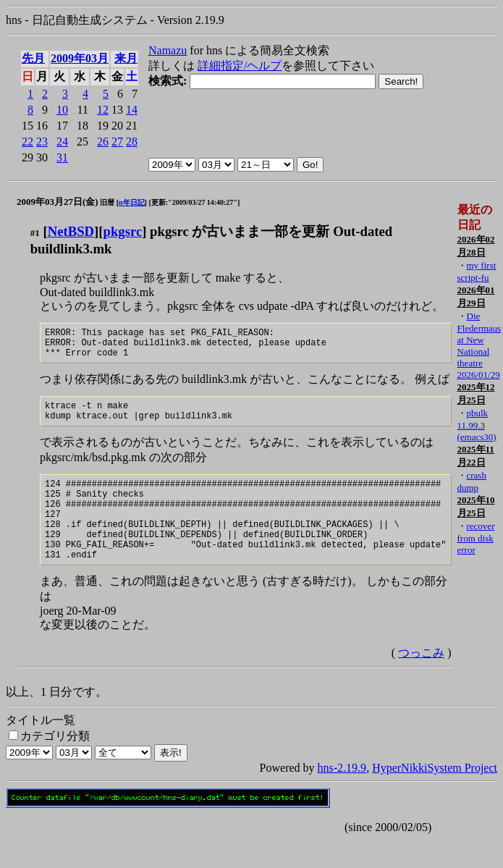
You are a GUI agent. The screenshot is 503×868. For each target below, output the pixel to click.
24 (62, 142)
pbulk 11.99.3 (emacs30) (476, 425)
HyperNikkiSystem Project (435, 796)
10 (62, 110)
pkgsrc (123, 231)
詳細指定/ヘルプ (240, 66)
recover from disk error (475, 538)
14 (132, 110)
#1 (35, 233)
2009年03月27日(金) (58, 202)
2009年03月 (80, 58)
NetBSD (71, 231)
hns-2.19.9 (342, 796)
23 (42, 142)
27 (117, 142)
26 (103, 142)
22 (28, 142)
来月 (126, 58)
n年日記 (132, 202)
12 (103, 110)
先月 (33, 58)
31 (62, 157)
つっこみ (421, 681)
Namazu (168, 50)
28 (132, 142)
